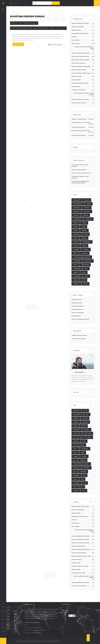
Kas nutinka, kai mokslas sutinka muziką (80, 131)
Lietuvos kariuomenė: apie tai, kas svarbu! (81, 122)
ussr (51, 28)
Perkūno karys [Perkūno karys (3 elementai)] (88, 261)
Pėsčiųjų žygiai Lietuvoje (77, 300)
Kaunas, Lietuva (37, 633)
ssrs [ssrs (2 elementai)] (86, 276)
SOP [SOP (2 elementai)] (84, 272)
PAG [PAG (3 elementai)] (75, 253)
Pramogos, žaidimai (76, 86)
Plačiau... (18, 44)
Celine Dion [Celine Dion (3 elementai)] (76, 208)
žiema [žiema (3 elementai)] (85, 284)
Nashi (25, 28)
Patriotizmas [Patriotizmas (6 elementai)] (77, 261)
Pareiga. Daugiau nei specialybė (79, 135)
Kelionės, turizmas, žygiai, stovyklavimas (80, 60)
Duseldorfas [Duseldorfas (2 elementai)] (87, 211)
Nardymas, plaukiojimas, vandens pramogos (81, 73)
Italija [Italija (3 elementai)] (76, 227)
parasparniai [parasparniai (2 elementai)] (84, 253)
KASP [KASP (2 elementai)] (75, 238)
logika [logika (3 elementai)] (84, 246)
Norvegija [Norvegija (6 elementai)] (76, 250)
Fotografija (74, 37)
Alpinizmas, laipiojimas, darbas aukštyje (80, 23)
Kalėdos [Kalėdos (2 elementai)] (84, 230)
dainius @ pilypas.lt (40, 630)
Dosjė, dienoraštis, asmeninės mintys (80, 33)
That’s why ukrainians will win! (78, 127)
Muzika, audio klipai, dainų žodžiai (79, 70)
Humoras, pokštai (75, 40)
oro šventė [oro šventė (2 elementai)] (86, 250)
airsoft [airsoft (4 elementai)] (87, 200)
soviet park (42, 28)
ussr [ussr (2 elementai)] (84, 280)
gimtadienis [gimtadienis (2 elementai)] (88, 219)
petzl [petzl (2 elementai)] (75, 265)
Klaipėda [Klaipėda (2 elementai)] (84, 238)
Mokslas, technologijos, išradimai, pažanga (81, 66)
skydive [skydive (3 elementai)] (76, 272)
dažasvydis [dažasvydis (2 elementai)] (76, 211)
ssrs (47, 28)
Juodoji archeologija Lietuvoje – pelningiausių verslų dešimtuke (81, 182)
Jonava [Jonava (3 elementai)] (76, 230)
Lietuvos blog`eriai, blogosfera (78, 63)
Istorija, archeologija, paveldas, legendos (81, 53)
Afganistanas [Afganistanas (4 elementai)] (77, 200)
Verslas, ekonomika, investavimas (79, 103)
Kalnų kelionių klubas (76, 316)
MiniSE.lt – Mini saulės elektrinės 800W (80, 319)
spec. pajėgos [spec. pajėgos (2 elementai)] (77, 276)
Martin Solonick (79, 372)
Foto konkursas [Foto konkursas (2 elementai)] (77, 219)
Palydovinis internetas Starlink (78, 339)
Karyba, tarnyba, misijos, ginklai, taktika (80, 56)
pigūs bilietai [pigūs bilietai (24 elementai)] (85, 265)
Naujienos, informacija (76, 76)
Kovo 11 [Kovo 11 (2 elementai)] (76, 242)
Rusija (35, 28)
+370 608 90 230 (37, 628)
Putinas (30, 28)
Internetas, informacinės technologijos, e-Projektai (84, 47)
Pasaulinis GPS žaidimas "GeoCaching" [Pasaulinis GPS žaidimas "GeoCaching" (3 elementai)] (82, 257)
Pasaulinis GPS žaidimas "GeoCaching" (80, 83)
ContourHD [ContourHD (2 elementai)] (87, 208)
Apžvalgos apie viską (30, 23)
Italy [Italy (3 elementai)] (83, 227)
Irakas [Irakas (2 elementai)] (84, 223)
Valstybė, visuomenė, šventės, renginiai (80, 99)
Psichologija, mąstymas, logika (78, 90)
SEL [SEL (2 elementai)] (86, 269)
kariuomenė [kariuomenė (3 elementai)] (77, 234)
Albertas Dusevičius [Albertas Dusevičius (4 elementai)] (78, 204)
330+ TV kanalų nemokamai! (78, 306)
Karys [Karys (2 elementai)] (86, 234)
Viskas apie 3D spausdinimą (78, 313)
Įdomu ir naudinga (75, 43)
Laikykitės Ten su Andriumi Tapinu (79, 119)
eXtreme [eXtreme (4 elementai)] (76, 215)
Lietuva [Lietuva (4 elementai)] (76, 246)
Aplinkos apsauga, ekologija (78, 27)
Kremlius (19, 28)
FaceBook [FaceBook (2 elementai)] (85, 215)
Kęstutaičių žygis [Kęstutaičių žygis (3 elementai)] (86, 242)
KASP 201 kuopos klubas (77, 303)
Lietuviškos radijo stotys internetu (79, 335)
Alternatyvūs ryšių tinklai (77, 309)
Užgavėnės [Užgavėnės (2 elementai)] (76, 284)
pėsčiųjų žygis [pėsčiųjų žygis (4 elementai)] (77, 269)
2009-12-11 (15, 23)
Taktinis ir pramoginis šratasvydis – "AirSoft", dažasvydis (84, 94)
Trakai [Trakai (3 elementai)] (76, 280)
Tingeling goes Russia (81, 170)
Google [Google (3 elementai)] (76, 223)
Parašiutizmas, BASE (76, 80)
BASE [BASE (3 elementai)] (89, 204)
